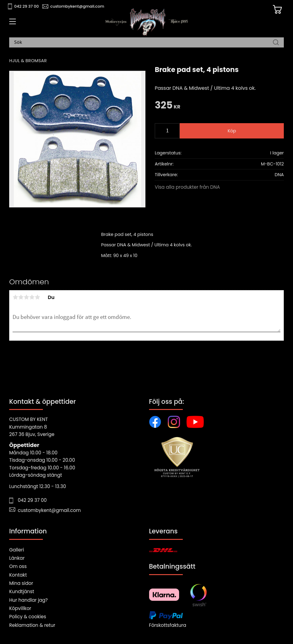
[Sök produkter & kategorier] (143, 43)
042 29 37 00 (26, 6)
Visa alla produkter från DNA (187, 187)
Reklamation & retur (32, 625)
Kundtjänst (22, 591)
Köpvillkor (20, 608)
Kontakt (18, 575)
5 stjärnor (37, 297)
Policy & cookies (28, 617)
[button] (11, 24)
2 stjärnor (21, 297)
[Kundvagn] (277, 9)
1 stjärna (15, 297)
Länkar (17, 558)
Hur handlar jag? (28, 600)
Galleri (17, 550)
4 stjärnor (32, 297)
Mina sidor (21, 583)
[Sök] (276, 43)
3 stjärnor (26, 297)
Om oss (18, 566)
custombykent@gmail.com (77, 6)
